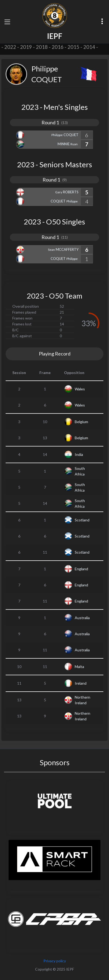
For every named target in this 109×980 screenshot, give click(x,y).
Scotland (82, 520)
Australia (82, 618)
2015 (73, 47)
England (81, 569)
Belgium (81, 422)
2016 (58, 47)
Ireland (81, 683)
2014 (89, 47)
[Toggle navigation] (7, 22)
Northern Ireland (82, 700)
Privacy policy (55, 961)
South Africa (80, 471)
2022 (10, 47)
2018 (42, 47)
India (79, 454)
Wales (80, 389)
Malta (79, 667)
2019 (26, 47)
